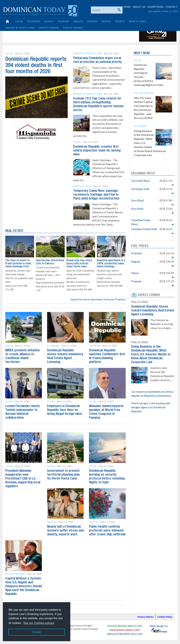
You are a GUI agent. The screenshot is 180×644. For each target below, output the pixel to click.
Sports (120, 22)
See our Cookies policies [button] (39, 623)
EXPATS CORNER (149, 295)
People (106, 22)
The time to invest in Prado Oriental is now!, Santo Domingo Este (18, 264)
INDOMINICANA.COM (125, 630)
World (49, 22)
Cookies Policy (165, 617)
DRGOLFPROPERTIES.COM (125, 634)
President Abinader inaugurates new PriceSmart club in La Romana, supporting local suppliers (23, 479)
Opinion (92, 22)
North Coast (138, 22)
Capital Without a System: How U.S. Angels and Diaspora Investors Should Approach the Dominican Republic (24, 586)
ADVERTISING (155, 7)
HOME (127, 7)
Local (19, 22)
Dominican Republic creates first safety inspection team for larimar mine (97, 151)
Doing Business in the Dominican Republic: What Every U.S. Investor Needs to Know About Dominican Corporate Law (151, 355)
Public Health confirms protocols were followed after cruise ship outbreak (107, 531)
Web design (157, 626)
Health (78, 22)
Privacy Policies (145, 617)
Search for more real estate (86, 299)
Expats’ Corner (49, 28)
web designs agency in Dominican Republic (151, 407)
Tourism (63, 22)
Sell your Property (115, 299)
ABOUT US (139, 7)
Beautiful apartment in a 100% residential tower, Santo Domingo (111, 264)
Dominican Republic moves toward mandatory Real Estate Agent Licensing (153, 311)
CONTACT (171, 7)
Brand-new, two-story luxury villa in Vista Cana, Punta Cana (79, 264)
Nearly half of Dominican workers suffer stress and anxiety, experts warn (65, 531)
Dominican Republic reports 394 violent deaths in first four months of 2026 (36, 65)
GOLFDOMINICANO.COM (125, 626)
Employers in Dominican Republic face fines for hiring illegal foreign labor (65, 410)
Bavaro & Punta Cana (20, 28)
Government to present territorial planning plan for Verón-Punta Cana (63, 475)
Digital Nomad (73, 28)
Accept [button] (37, 632)
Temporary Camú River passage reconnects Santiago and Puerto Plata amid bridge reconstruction (96, 195)
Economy (34, 22)
